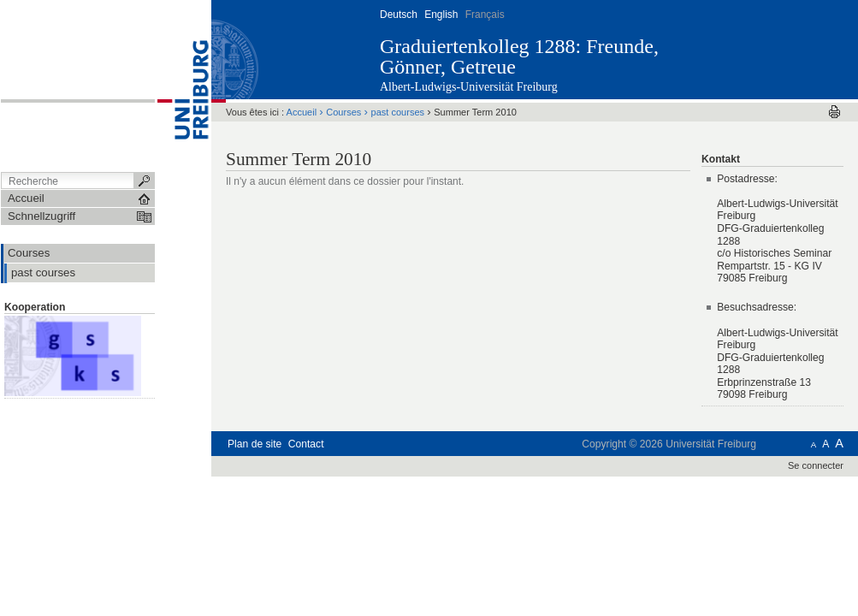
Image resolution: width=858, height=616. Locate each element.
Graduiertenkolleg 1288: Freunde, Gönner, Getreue (519, 56)
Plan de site (254, 444)
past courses (398, 112)
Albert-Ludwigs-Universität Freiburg (469, 87)
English (441, 15)
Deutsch (399, 15)
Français (485, 15)
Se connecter (816, 465)
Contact (306, 444)
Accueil (302, 112)
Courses (343, 112)
